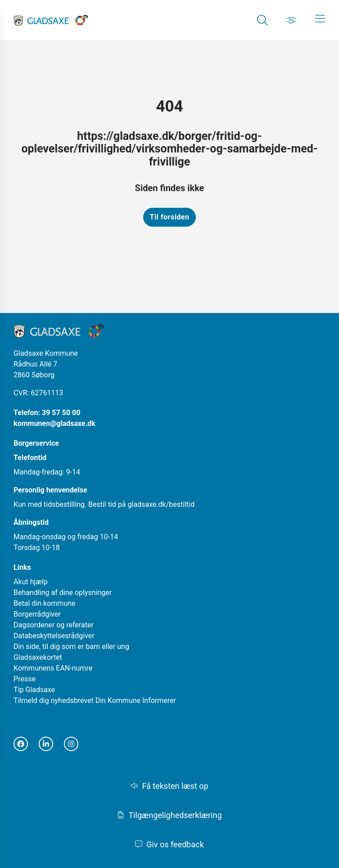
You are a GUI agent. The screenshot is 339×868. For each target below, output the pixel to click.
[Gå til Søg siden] (262, 20)
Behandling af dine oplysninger (63, 593)
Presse (25, 679)
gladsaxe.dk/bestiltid (161, 504)
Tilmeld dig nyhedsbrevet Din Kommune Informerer (95, 700)
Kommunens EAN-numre (53, 668)
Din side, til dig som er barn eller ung (71, 647)
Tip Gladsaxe (34, 690)
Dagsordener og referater (54, 625)
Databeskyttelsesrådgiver (54, 636)
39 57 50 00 (61, 413)
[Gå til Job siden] (291, 20)
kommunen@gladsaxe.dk (54, 423)
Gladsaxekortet (38, 657)
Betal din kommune (44, 603)
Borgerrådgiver (37, 614)
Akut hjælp (31, 582)
